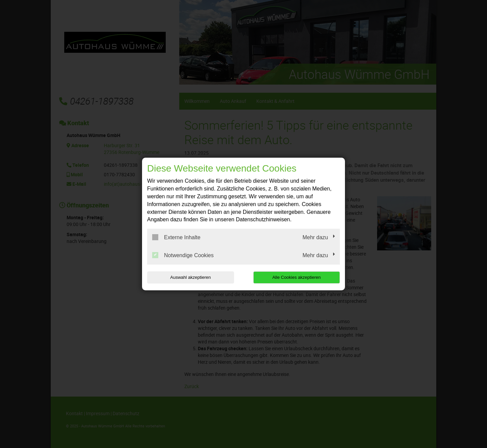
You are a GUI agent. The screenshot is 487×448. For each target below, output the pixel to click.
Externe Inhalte (176, 237)
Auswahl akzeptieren (190, 277)
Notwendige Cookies (183, 255)
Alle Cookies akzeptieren (296, 277)
